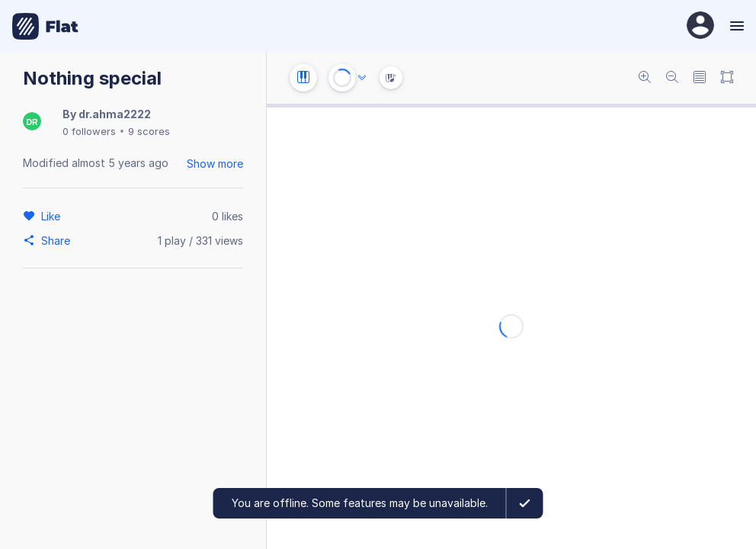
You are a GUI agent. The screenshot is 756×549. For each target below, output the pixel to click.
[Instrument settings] (303, 78)
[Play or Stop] (342, 78)
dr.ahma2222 (115, 114)
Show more (215, 164)
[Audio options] (362, 78)
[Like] (53, 216)
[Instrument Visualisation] (391, 78)
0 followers (89, 131)
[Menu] (735, 26)
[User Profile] (700, 26)
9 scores (149, 131)
